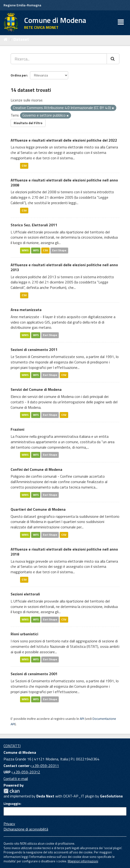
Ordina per (19, 75)
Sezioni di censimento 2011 (34, 350)
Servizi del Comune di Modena (36, 389)
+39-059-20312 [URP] (26, 772)
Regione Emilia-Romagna (22, 5)
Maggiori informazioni (83, 861)
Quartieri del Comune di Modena (38, 509)
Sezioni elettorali (25, 594)
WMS (25, 250)
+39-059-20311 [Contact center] (45, 766)
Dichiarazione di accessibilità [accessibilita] (26, 829)
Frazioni (17, 429)
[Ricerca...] (59, 59)
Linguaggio (12, 804)
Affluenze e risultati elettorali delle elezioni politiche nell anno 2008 (64, 183)
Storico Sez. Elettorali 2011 (34, 225)
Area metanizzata (26, 310)
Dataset (21, 39)
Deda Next (45, 796)
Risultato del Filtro (28, 123)
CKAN (12, 791)
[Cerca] (113, 59)
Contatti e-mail (16, 779)
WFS (36, 250)
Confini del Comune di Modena (36, 469)
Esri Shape (59, 250)
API (82, 719)
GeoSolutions (111, 796)
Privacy (9, 824)
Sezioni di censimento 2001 (34, 674)
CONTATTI (12, 746)
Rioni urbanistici (24, 634)
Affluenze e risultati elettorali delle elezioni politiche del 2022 (64, 140)
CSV (24, 166)
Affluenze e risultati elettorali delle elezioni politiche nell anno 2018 (64, 552)
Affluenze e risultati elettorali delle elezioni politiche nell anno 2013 (64, 267)
